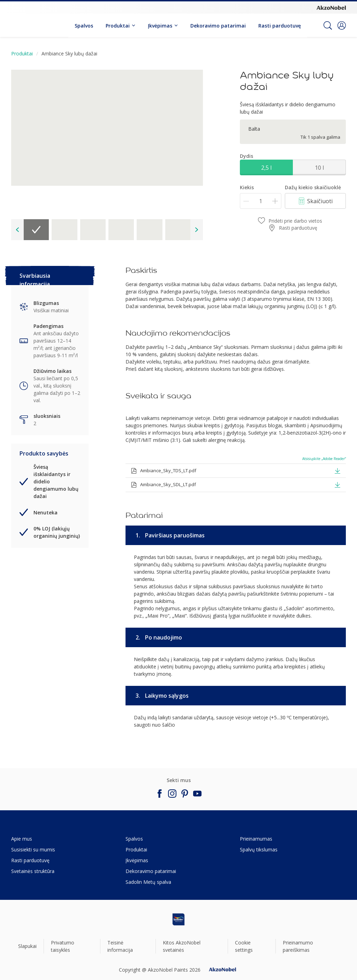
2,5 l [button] (266, 168)
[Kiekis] (261, 201)
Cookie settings (244, 946)
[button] (342, 25)
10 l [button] (319, 168)
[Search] (328, 25)
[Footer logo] (178, 919)
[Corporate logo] (331, 7)
